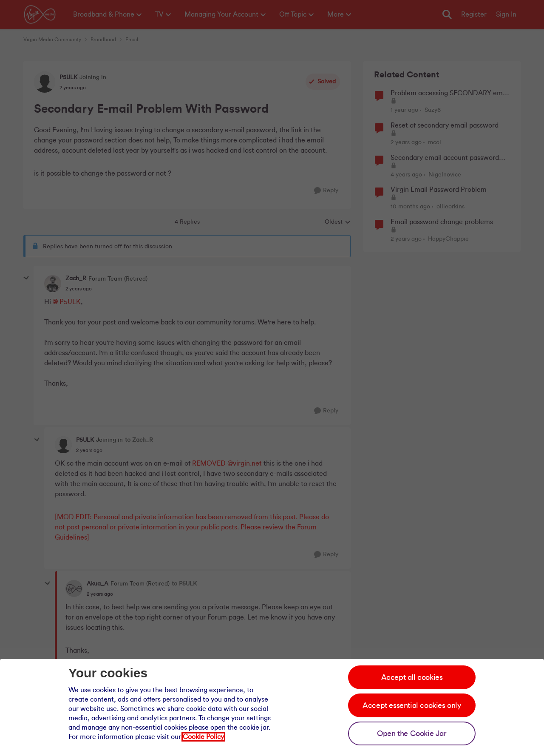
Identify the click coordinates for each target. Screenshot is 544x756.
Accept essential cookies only (412, 705)
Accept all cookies (412, 677)
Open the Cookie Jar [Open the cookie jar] (412, 733)
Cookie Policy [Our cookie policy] (203, 737)
